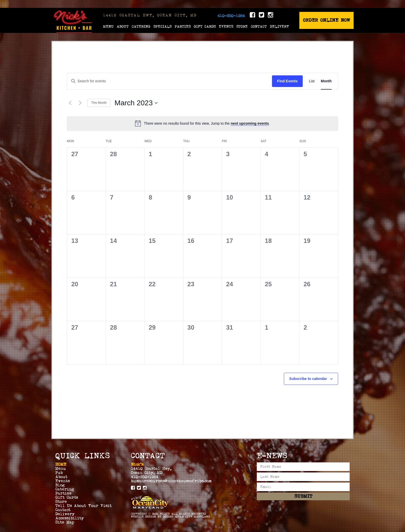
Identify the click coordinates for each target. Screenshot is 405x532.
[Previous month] (70, 103)
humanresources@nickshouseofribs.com (171, 481)
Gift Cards (205, 26)
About (123, 26)
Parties (183, 26)
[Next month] (80, 103)
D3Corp (168, 517)
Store (242, 26)
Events (226, 26)
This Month (99, 103)
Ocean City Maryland (192, 517)
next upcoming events (250, 123)
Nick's (165, 514)
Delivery (279, 26)
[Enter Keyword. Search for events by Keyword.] (170, 81)
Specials (162, 26)
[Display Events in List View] (312, 81)
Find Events (287, 81)
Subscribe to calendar (308, 379)
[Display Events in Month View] (326, 81)
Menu (108, 26)
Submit (303, 496)
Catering (141, 26)
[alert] (202, 123)
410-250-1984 (231, 16)
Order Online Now (326, 20)
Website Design (143, 517)
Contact (259, 26)
